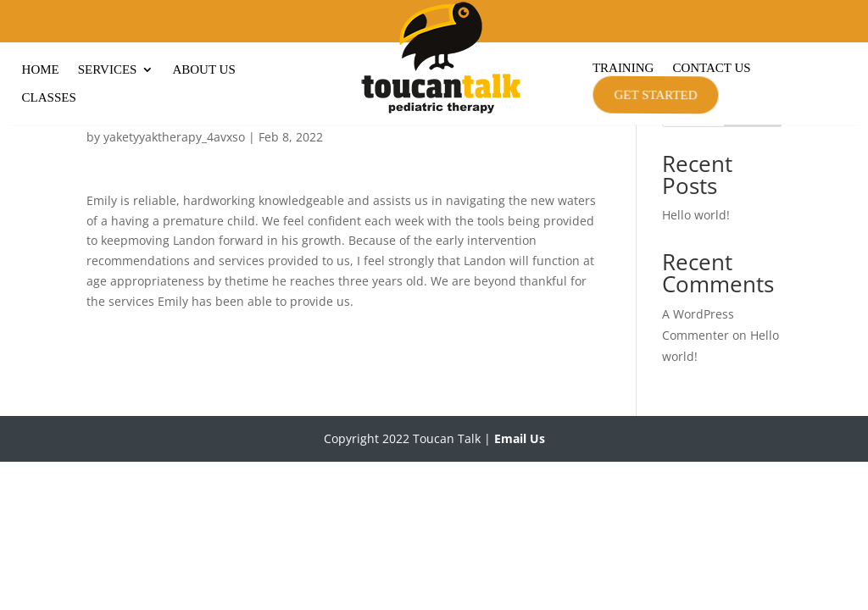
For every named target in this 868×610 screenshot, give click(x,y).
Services (108, 70)
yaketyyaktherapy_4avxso (174, 217)
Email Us (520, 519)
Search (753, 191)
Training (623, 68)
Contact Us (711, 68)
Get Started (654, 95)
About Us (203, 70)
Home (41, 70)
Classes (49, 98)
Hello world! (696, 295)
